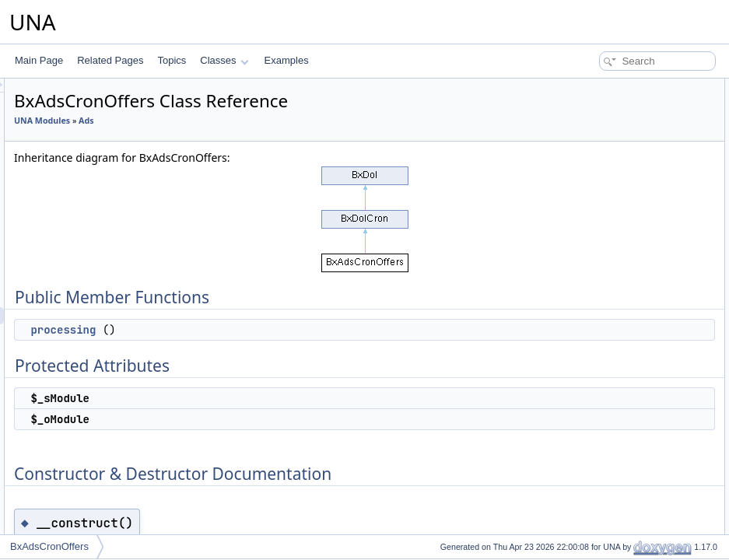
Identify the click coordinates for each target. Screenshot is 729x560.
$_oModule (591, 156)
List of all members (595, 241)
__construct (592, 190)
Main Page (39, 60)
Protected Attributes (596, 121)
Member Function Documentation (624, 207)
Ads (280, 121)
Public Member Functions (608, 87)
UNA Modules (237, 121)
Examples (287, 60)
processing (258, 330)
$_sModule (591, 138)
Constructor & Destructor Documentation (640, 173)
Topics (172, 60)
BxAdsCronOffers (49, 546)
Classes (224, 60)
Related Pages (110, 60)
